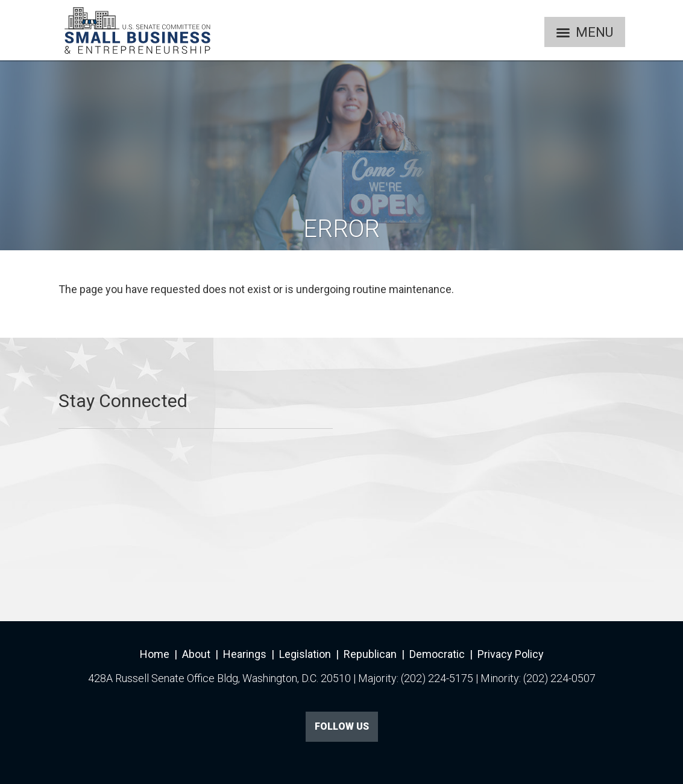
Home (155, 654)
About (196, 654)
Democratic (437, 654)
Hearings (245, 654)
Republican (370, 654)
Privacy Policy (511, 654)
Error (342, 229)
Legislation (305, 654)
